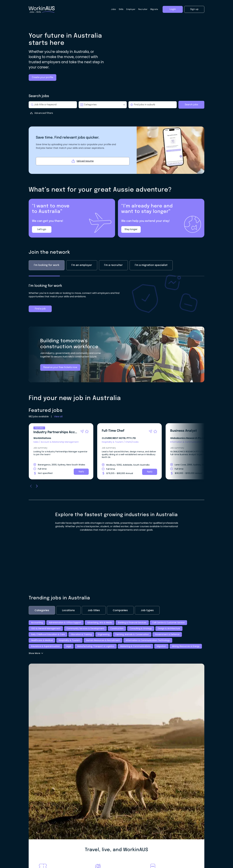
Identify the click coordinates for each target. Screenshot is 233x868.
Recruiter (143, 9)
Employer (131, 9)
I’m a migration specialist (151, 275)
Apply (81, 482)
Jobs (113, 9)
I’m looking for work (47, 275)
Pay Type (38, 121)
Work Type (58, 121)
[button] (82, 441)
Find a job (40, 319)
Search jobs (191, 105)
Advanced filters (42, 113)
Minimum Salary (82, 121)
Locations (68, 620)
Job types (147, 620)
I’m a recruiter (113, 275)
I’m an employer (82, 275)
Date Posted (135, 121)
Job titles (94, 620)
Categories (42, 620)
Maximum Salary (109, 121)
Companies (120, 620)
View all (58, 427)
